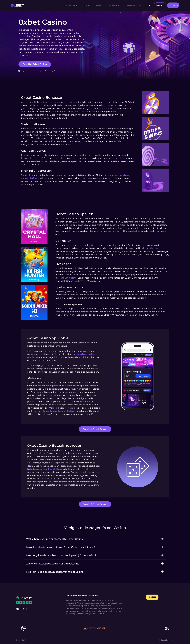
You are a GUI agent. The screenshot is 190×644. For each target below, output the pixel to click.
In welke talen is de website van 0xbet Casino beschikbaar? (61, 547)
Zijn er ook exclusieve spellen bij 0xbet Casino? (53, 564)
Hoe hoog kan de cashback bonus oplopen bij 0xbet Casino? (61, 555)
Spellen (96, 5)
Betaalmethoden (131, 5)
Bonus (83, 5)
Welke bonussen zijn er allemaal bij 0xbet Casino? (55, 539)
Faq (146, 5)
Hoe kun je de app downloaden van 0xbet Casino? (55, 572)
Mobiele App (111, 5)
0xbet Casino (69, 5)
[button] (95, 539)
